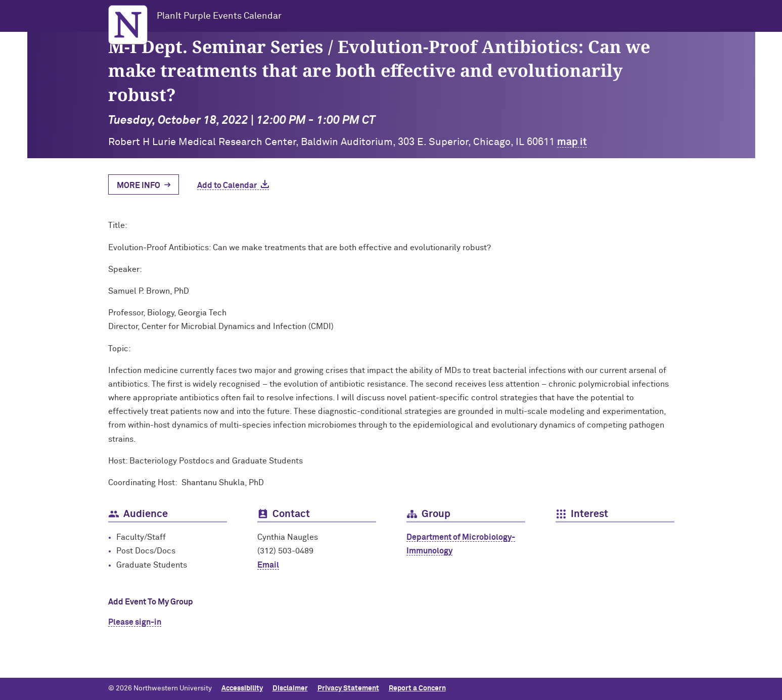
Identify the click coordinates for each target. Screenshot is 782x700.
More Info (139, 185)
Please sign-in (135, 622)
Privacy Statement (348, 688)
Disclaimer (290, 688)
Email (268, 565)
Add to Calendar (227, 185)
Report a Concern (417, 688)
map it (572, 142)
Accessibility (242, 688)
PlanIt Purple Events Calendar (219, 16)
